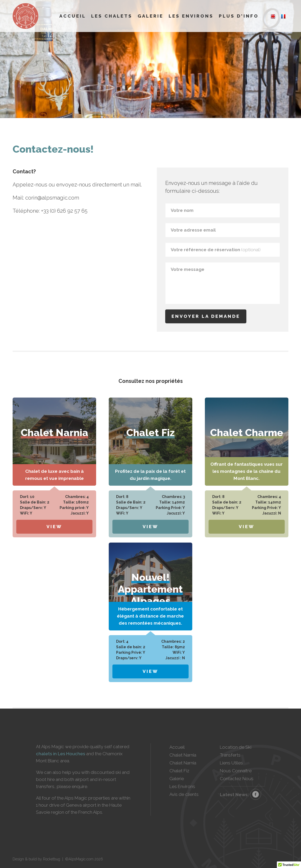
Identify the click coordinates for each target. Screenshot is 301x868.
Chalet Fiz (179, 771)
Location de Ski (236, 747)
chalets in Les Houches (61, 754)
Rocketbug (52, 859)
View (54, 527)
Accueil (73, 16)
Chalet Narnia (183, 755)
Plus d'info (239, 16)
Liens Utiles (231, 763)
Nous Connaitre (236, 771)
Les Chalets (112, 16)
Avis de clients (184, 794)
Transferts (230, 755)
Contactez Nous (237, 779)
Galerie (150, 16)
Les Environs (191, 16)
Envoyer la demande (206, 316)
